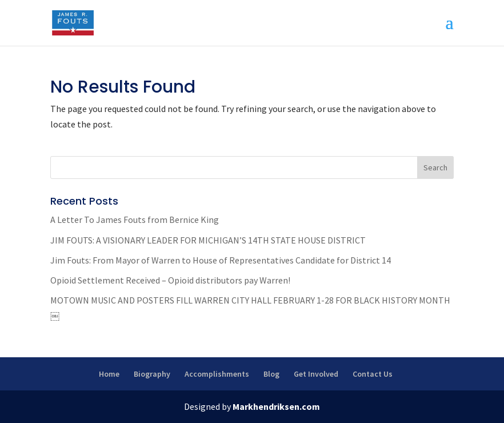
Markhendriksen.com (276, 406)
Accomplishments (217, 374)
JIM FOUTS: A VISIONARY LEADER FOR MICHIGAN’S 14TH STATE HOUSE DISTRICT (208, 240)
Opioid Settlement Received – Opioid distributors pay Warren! (170, 280)
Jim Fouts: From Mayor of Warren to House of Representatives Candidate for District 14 (221, 260)
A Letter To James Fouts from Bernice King (135, 220)
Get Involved (316, 374)
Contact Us (373, 374)
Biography (152, 374)
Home (109, 374)
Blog (271, 374)
